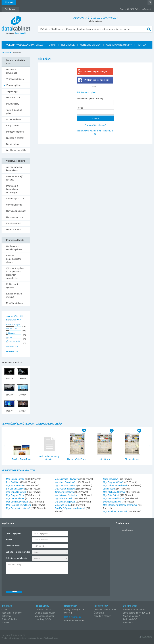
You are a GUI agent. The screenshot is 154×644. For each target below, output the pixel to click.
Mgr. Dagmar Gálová (113, 482)
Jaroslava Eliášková (65, 492)
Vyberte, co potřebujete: (17, 558)
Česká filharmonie (73, 617)
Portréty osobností (15, 132)
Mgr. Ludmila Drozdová (18, 502)
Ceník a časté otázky (45, 613)
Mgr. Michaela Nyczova (115, 492)
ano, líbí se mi (11, 329)
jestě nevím (10, 333)
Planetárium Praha (73, 621)
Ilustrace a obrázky (15, 138)
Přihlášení (9, 2)
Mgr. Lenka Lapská (16, 479)
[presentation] (30, 581)
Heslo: (80, 108)
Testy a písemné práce (14, 112)
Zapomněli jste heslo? (95, 125)
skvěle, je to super (13, 325)
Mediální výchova (15, 303)
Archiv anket (11, 351)
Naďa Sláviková (111, 479)
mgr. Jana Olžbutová (16, 492)
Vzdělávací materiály (11, 613)
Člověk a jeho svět (15, 199)
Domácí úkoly (13, 144)
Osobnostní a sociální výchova (14, 248)
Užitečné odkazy (43, 610)
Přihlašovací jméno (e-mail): (90, 99)
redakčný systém (27, 638)
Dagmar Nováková (112, 502)
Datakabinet (6, 52)
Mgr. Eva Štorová (15, 485)
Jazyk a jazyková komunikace (14, 169)
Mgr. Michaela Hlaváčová (67, 479)
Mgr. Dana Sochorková (66, 485)
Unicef (67, 613)
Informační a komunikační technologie (12, 189)
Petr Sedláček (13, 482)
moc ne (9, 337)
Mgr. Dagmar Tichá (16, 495)
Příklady (127, 623)
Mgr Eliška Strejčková (65, 502)
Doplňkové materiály (16, 150)
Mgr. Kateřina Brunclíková (19, 505)
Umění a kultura (14, 230)
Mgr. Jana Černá (63, 505)
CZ (150, 2)
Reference (7, 616)
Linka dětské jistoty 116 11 (136, 613)
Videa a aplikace (14, 85)
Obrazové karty (14, 119)
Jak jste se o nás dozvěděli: (18, 552)
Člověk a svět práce (16, 217)
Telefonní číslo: (13, 546)
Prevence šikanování (133, 610)
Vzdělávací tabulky (15, 79)
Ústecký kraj (104, 459)
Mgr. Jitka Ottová (111, 495)
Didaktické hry (13, 98)
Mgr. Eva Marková (64, 498)
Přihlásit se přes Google (96, 71)
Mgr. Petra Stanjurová (65, 489)
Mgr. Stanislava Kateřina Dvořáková (121, 505)
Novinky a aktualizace (12, 71)
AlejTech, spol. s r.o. (49, 638)
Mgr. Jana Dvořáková (65, 482)
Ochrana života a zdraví (105, 610)
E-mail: (9, 540)
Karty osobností (14, 126)
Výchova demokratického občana (14, 259)
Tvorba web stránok (10, 638)
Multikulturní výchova (12, 286)
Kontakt (5, 623)
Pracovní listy (13, 104)
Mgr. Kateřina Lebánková (115, 511)
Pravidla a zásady (102, 616)
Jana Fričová (110, 489)
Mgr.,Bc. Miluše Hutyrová (19, 508)
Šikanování (99, 613)
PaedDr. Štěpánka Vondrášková (70, 508)
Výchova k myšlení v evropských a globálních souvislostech (15, 273)
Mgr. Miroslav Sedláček (66, 495)
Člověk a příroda (14, 205)
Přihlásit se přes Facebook (97, 80)
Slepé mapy (12, 91)
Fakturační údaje (10, 619)
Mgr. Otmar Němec (16, 498)
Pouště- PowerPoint (22, 459)
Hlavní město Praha (77, 459)
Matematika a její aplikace (14, 178)
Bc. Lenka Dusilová (16, 489)
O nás (4, 610)
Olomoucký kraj (132, 459)
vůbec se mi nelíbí (13, 341)
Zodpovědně (129, 619)
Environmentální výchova (14, 295)
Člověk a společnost (16, 211)
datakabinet (128, 530)
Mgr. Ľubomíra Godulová (115, 485)
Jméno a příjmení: (14, 533)
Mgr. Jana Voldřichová (114, 498)
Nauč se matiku (130, 616)
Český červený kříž (73, 610)
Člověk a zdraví (14, 223)
